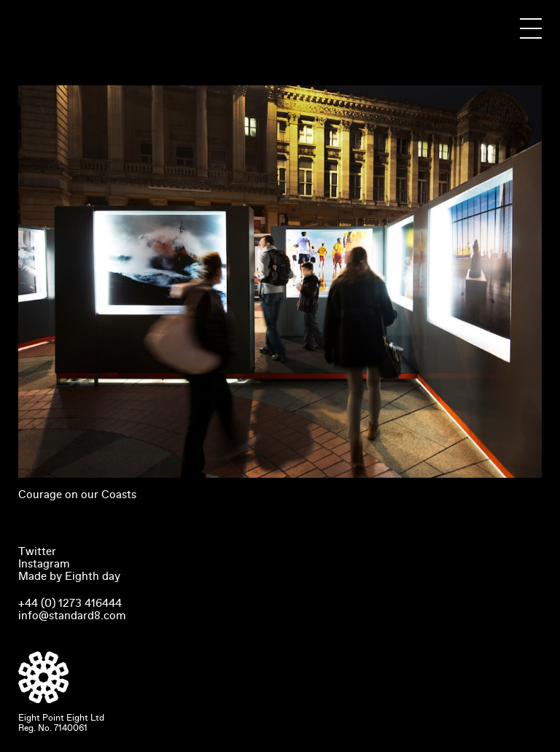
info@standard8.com (72, 616)
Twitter (37, 551)
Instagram (44, 564)
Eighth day (93, 576)
